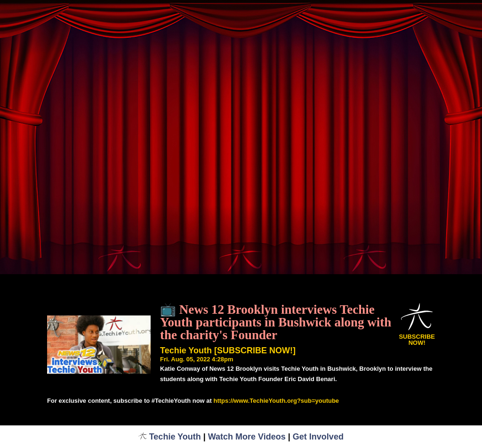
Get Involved (318, 437)
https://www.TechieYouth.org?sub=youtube (276, 401)
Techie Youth (170, 437)
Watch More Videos (247, 437)
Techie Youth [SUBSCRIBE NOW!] (228, 350)
